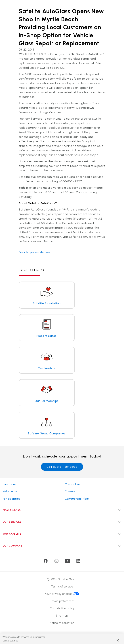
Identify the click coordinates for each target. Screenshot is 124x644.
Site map (62, 616)
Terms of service (62, 586)
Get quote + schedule (62, 467)
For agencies (12, 499)
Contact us (73, 484)
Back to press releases (35, 252)
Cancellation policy (62, 608)
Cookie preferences (62, 601)
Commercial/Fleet (77, 499)
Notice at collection (62, 623)
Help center (11, 491)
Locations (10, 484)
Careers (70, 491)
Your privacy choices (62, 594)
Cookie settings (10, 641)
